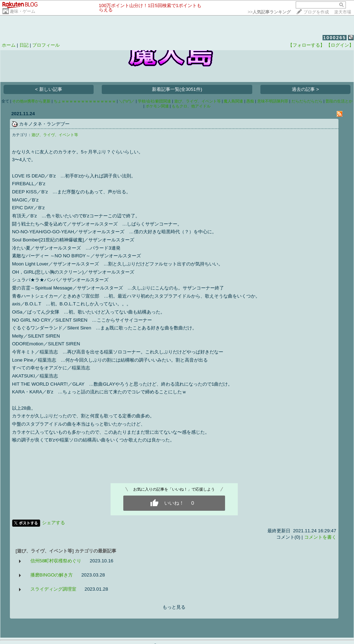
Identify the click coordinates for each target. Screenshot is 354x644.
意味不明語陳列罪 (273, 101)
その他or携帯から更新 (31, 101)
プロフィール (46, 45)
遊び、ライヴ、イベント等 (197, 101)
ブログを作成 (316, 12)
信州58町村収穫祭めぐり (56, 561)
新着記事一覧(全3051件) (177, 89)
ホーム (9, 45)
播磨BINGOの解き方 (52, 575)
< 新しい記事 (49, 89)
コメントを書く (320, 537)
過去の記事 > (305, 89)
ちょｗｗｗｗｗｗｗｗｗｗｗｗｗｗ (85, 101)
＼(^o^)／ (127, 101)
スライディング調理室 (53, 589)
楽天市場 (343, 12)
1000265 (335, 38)
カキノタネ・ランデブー (44, 124)
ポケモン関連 (157, 106)
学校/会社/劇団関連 (154, 101)
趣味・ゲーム (23, 11)
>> (269, 12)
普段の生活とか (339, 101)
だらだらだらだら (307, 101)
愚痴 (250, 101)
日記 (24, 45)
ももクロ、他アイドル (191, 106)
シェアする (54, 523)
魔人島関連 (233, 101)
